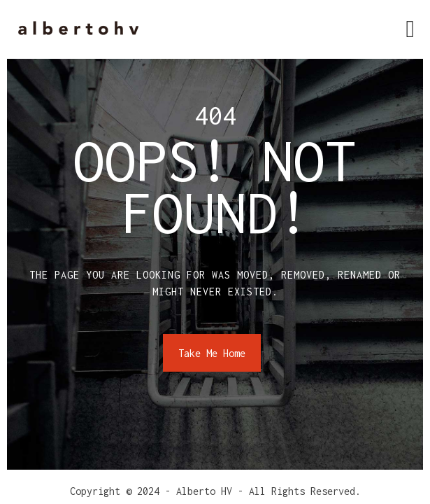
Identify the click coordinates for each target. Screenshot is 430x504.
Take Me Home (212, 353)
